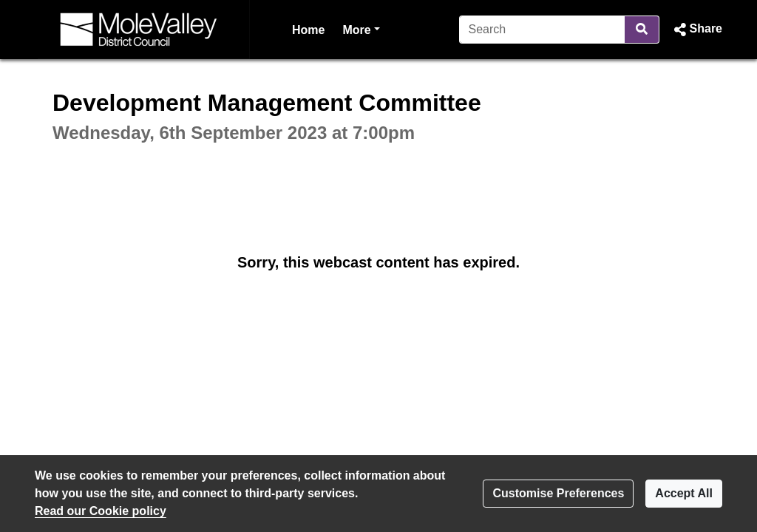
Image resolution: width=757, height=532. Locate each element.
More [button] (361, 28)
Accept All (684, 493)
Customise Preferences (558, 493)
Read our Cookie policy (101, 511)
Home (308, 30)
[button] (697, 30)
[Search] (542, 30)
